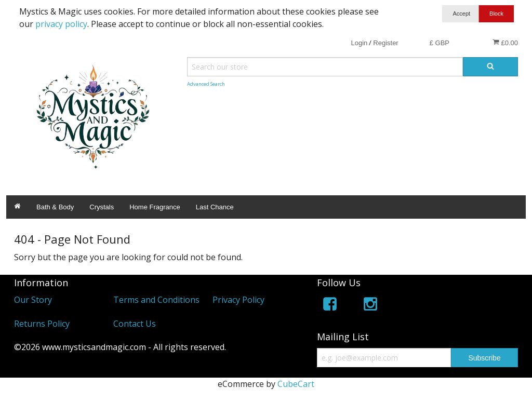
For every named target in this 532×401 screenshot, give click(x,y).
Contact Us (135, 324)
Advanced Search (206, 84)
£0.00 (505, 43)
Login (359, 43)
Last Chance (215, 207)
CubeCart (296, 384)
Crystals (102, 207)
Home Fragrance (155, 207)
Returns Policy (42, 324)
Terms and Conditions (156, 300)
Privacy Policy (238, 300)
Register (385, 43)
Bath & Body (55, 207)
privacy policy (61, 24)
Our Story (33, 300)
